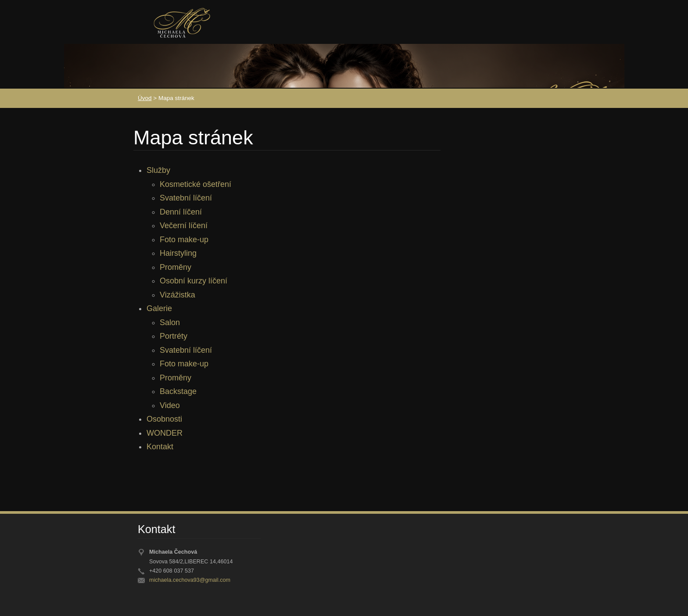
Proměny (176, 267)
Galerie (159, 308)
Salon (170, 322)
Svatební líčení (186, 198)
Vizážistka (177, 295)
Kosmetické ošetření (195, 184)
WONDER (165, 433)
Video (170, 405)
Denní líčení (181, 212)
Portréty (174, 336)
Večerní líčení (184, 226)
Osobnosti (164, 419)
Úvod (145, 98)
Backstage (178, 391)
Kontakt (160, 447)
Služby (158, 170)
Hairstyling (178, 253)
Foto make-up (184, 240)
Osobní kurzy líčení (193, 281)
